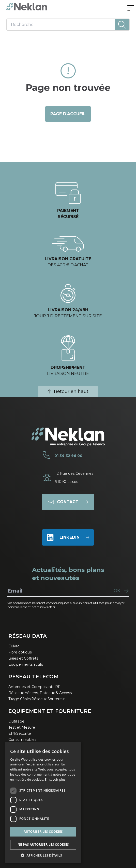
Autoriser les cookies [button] (43, 832)
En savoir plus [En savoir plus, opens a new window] (55, 780)
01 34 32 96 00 (68, 456)
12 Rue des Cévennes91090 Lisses (74, 478)
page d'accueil (68, 114)
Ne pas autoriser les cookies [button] (43, 845)
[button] (43, 855)
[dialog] (43, 803)
